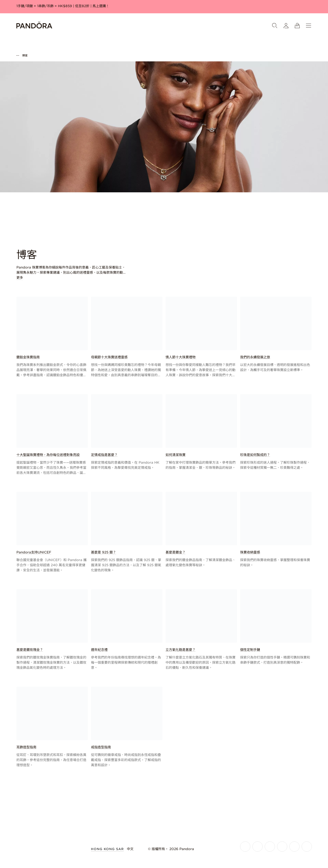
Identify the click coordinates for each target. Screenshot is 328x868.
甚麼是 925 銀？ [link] (104, 552)
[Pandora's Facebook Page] (245, 847)
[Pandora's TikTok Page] (294, 847)
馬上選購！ (101, 6)
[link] (52, 337)
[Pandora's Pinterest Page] (307, 847)
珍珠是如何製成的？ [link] (255, 455)
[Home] (34, 26)
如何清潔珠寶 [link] (176, 455)
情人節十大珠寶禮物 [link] (181, 357)
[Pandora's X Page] (270, 847)
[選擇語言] (133, 849)
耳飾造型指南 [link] (26, 747)
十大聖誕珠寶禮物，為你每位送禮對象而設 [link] (48, 455)
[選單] (309, 26)
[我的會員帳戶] (286, 26)
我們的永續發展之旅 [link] (255, 357)
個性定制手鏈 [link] (250, 650)
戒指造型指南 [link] (101, 747)
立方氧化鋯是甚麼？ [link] (181, 650)
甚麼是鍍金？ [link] (176, 552)
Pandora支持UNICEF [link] (34, 552)
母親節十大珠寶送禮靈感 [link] (109, 357)
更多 (20, 278)
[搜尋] (275, 26)
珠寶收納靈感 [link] (250, 552)
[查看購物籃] (297, 26)
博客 (25, 55)
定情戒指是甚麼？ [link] (104, 455)
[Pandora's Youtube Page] (282, 847)
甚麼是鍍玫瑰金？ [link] (30, 650)
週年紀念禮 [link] (99, 650)
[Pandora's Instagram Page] (258, 847)
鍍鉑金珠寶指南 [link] (28, 357)
